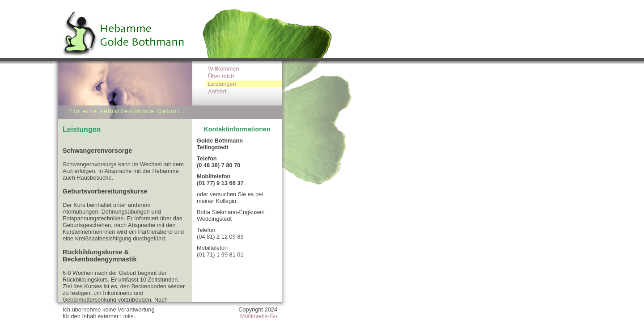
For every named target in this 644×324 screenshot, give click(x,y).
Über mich (221, 76)
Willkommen (224, 69)
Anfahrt (217, 91)
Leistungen (222, 84)
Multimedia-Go (259, 316)
